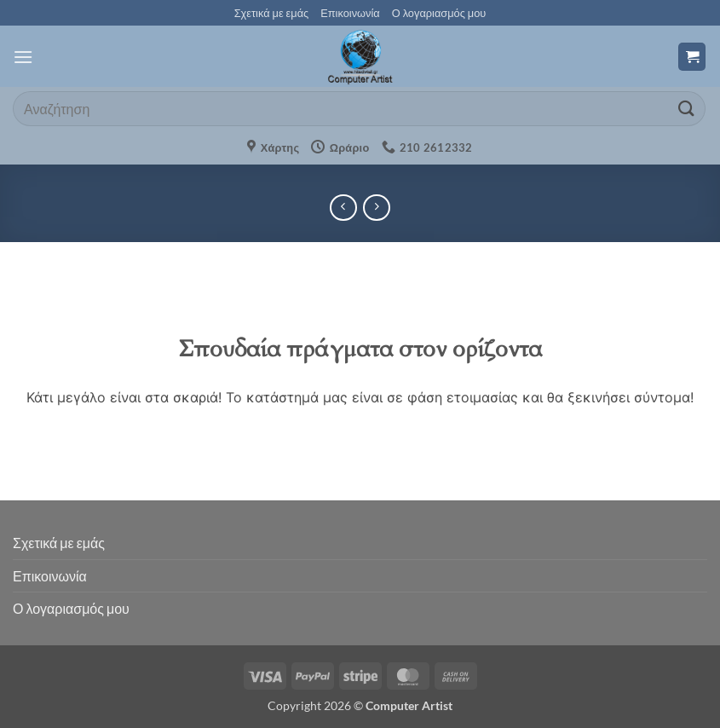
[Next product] (343, 208)
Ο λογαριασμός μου (439, 13)
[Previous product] (376, 208)
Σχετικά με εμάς (272, 13)
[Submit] (687, 109)
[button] (23, 57)
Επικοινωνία (350, 13)
